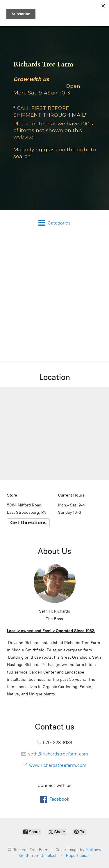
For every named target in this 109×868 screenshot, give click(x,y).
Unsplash (49, 856)
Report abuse (78, 856)
